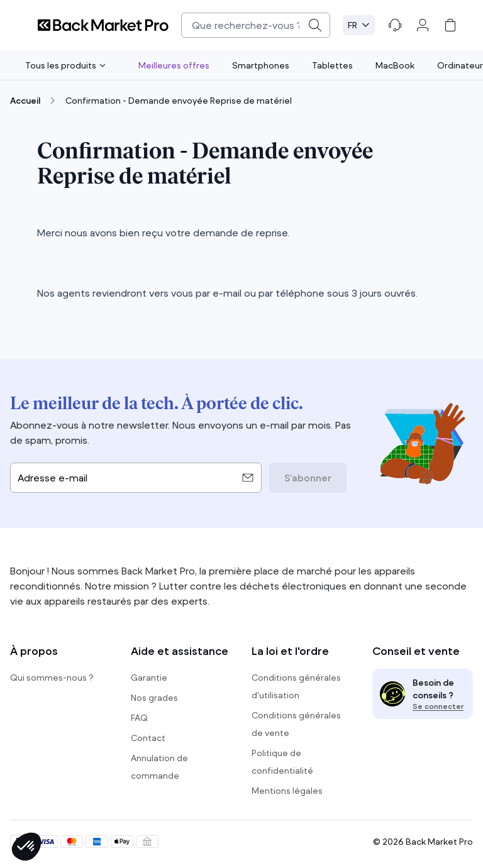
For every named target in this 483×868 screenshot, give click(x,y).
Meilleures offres (174, 65)
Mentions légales (287, 791)
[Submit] (315, 25)
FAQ (139, 718)
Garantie (149, 678)
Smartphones (261, 65)
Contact (148, 738)
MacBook (395, 65)
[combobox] (256, 25)
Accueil (25, 101)
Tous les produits (65, 65)
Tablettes (332, 65)
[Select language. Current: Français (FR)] (359, 25)
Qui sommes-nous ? (52, 678)
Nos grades (154, 698)
